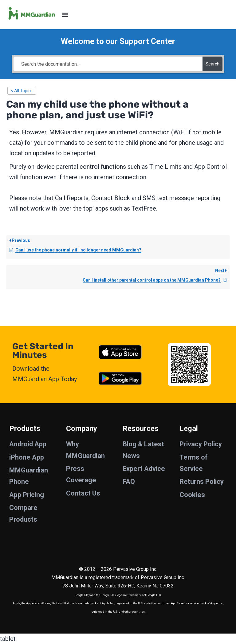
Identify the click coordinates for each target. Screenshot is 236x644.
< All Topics (22, 91)
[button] (65, 15)
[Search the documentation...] (108, 64)
